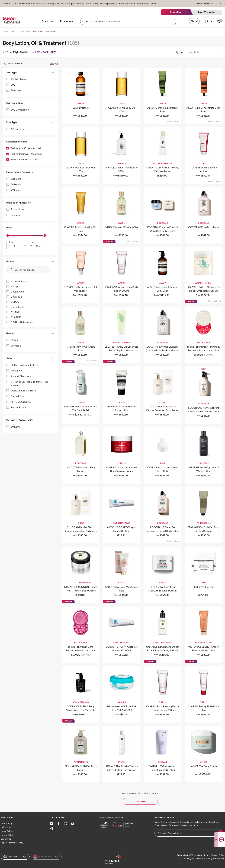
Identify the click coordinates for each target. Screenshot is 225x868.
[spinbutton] (17, 246)
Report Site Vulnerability (12, 843)
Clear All (54, 64)
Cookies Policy (218, 855)
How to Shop (7, 824)
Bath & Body (25, 31)
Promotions (67, 21)
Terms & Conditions (200, 855)
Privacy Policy (183, 855)
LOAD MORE (140, 801)
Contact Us (6, 839)
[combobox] (128, 21)
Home (5, 31)
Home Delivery (8, 831)
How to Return (7, 835)
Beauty (14, 31)
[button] (30, 73)
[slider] (8, 235)
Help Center (6, 828)
